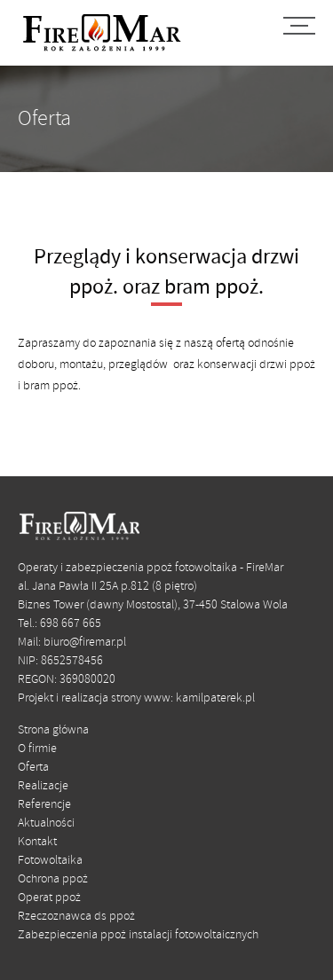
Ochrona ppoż (53, 879)
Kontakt (37, 842)
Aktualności (46, 823)
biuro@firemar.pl (85, 643)
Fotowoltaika (50, 861)
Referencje (44, 805)
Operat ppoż (49, 898)
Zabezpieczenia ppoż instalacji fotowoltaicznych (138, 935)
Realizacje (43, 786)
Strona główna (53, 730)
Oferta (33, 768)
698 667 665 (71, 624)
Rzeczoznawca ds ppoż (76, 917)
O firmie (37, 749)
